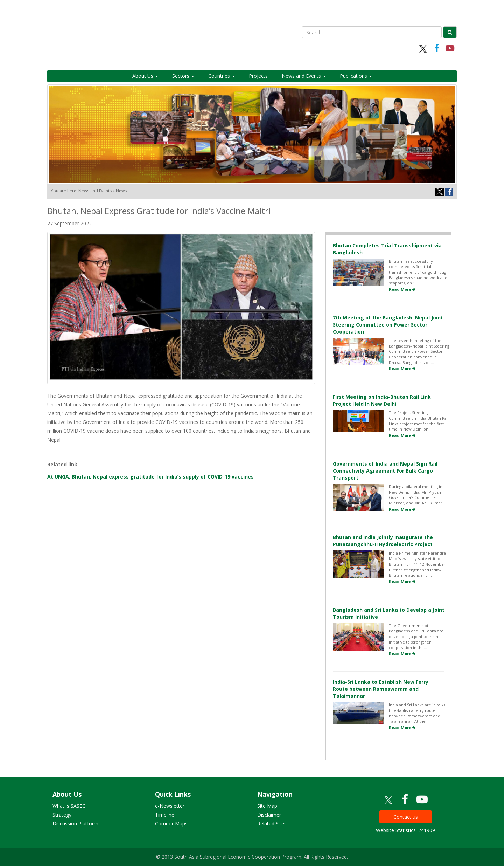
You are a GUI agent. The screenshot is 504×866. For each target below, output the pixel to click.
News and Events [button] (304, 76)
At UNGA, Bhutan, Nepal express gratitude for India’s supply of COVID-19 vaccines (150, 477)
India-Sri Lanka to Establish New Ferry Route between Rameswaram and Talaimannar (381, 689)
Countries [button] (222, 76)
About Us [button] (145, 76)
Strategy (62, 815)
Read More (402, 289)
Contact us (406, 817)
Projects (258, 76)
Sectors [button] (183, 76)
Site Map (267, 806)
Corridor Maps (171, 823)
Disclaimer (269, 815)
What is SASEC (69, 806)
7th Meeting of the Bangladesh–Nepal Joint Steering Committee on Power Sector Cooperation (388, 325)
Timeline (165, 815)
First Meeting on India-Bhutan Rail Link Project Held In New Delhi (382, 400)
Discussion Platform (75, 823)
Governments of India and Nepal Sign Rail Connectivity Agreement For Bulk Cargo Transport (385, 471)
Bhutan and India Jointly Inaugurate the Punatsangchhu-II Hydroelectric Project (383, 541)
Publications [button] (356, 76)
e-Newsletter (170, 806)
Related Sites (272, 823)
